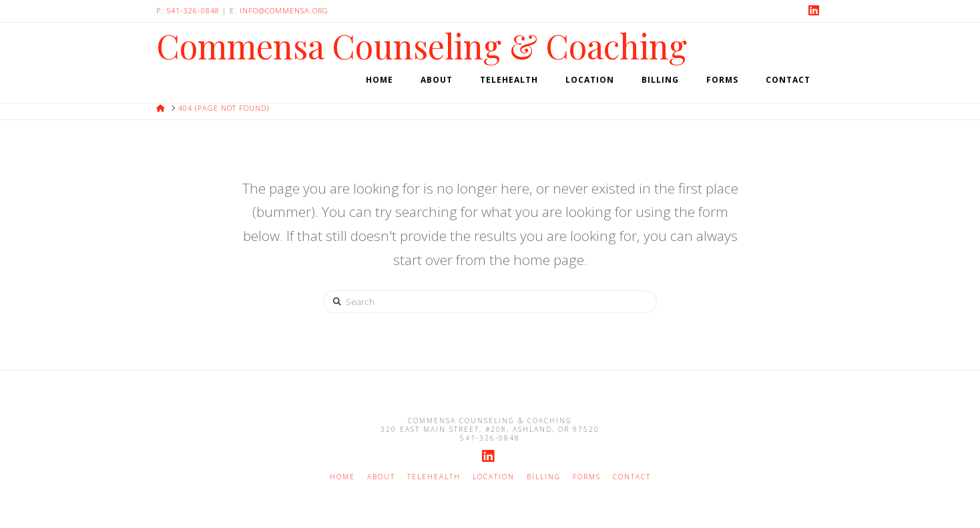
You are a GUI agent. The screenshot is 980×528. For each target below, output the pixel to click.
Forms (587, 477)
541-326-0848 (193, 10)
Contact (632, 477)
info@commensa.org (284, 10)
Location (494, 477)
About (381, 477)
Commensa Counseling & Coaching (422, 46)
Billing (544, 477)
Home (342, 477)
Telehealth (434, 477)
